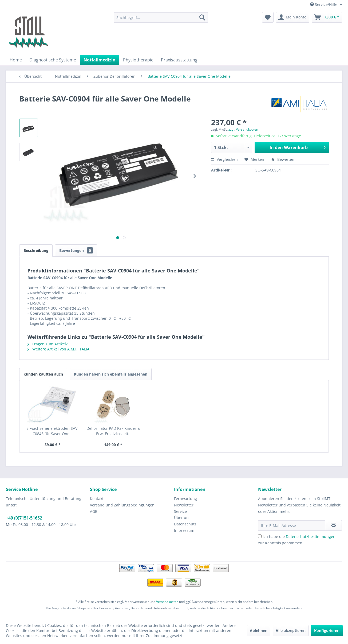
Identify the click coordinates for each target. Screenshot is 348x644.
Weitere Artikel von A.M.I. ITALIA (58, 349)
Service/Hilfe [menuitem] (324, 4)
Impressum (184, 530)
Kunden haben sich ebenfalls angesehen (111, 374)
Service (180, 511)
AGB (94, 511)
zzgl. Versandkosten (243, 129)
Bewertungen (76, 250)
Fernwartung (185, 499)
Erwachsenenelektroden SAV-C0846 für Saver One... (53, 431)
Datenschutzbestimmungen (311, 536)
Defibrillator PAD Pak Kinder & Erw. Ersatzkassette (113, 431)
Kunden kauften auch (43, 374)
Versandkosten (167, 602)
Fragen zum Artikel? (48, 344)
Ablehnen (259, 631)
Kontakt (97, 499)
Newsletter (184, 505)
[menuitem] (161, 17)
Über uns (182, 518)
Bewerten (283, 159)
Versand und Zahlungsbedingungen (122, 505)
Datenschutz (185, 524)
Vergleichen (224, 159)
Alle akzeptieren (291, 631)
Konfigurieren (327, 631)
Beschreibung (36, 250)
